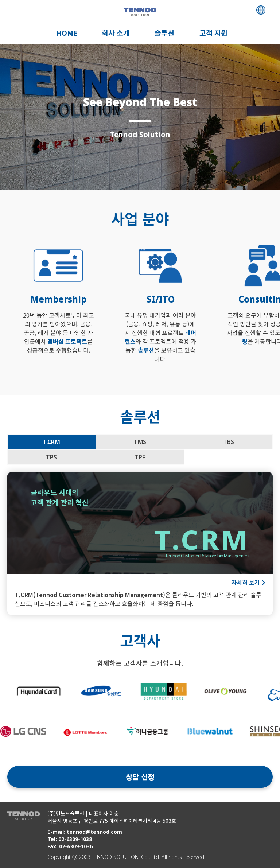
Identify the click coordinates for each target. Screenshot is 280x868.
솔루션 (164, 33)
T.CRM (51, 442)
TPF (140, 457)
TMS (140, 442)
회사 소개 (116, 33)
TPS (51, 457)
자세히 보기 (246, 582)
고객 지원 (213, 33)
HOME (67, 33)
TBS (229, 442)
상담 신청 (140, 777)
